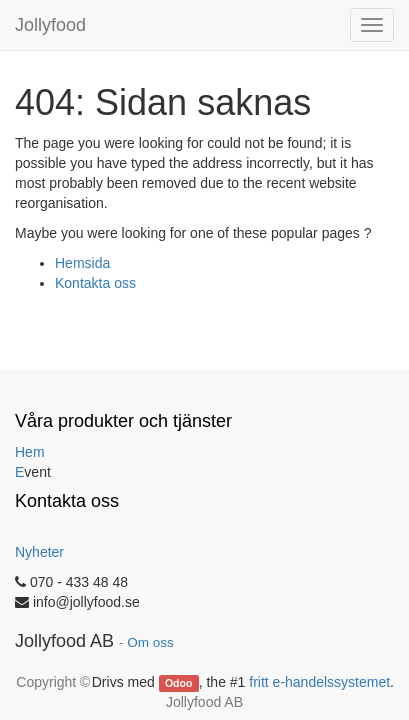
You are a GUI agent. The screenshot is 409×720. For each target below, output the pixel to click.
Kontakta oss (95, 283)
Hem (30, 452)
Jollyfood (50, 25)
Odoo (178, 683)
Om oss (150, 642)
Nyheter (39, 552)
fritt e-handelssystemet (319, 682)
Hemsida (82, 263)
